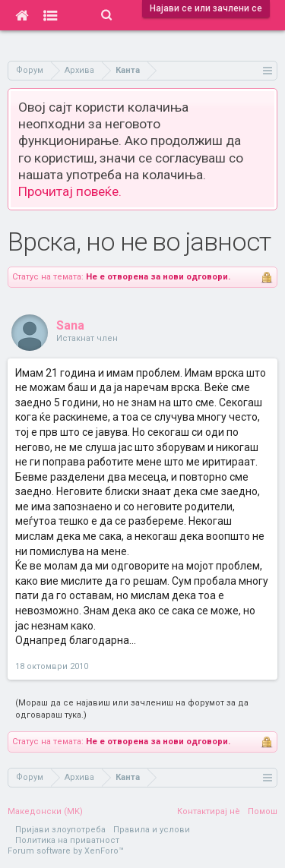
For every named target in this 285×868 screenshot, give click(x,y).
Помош (263, 811)
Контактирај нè (209, 811)
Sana (70, 325)
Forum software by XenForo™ (66, 851)
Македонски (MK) (45, 811)
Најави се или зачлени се (206, 8)
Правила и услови (152, 830)
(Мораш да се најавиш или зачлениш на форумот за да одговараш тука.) (132, 709)
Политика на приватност (67, 840)
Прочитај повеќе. (70, 191)
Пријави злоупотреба (60, 830)
